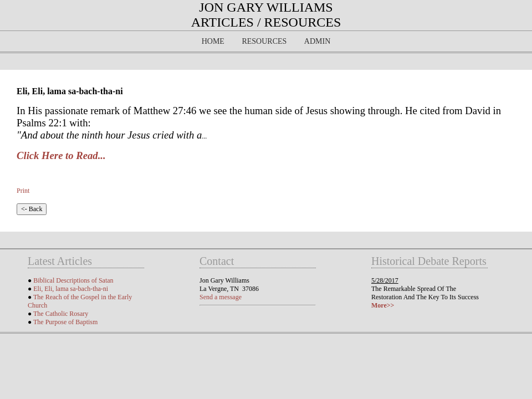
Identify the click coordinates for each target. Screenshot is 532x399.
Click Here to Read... (61, 155)
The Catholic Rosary (61, 314)
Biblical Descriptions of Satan (73, 280)
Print (23, 191)
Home (213, 41)
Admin (317, 41)
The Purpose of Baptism (65, 322)
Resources (264, 41)
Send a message (221, 297)
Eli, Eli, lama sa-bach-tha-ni (71, 289)
